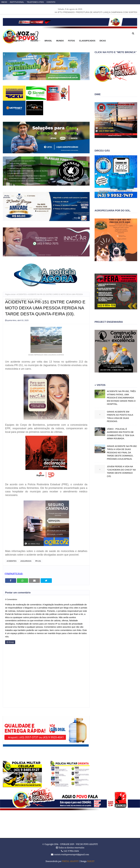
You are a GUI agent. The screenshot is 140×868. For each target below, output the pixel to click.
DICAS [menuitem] (103, 41)
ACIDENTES (22, 294)
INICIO (4, 2)
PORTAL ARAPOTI (70, 861)
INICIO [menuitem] (8, 41)
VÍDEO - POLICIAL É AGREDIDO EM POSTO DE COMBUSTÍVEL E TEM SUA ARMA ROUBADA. (120, 434)
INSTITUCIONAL (17, 2)
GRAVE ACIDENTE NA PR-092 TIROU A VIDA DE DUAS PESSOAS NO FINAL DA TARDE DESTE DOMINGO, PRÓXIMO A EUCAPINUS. (122, 452)
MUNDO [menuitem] (60, 41)
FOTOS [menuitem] (71, 41)
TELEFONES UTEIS (35, 2)
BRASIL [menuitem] (48, 41)
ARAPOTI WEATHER (70, 824)
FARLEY (91, 861)
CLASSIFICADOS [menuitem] (87, 41)
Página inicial (10, 294)
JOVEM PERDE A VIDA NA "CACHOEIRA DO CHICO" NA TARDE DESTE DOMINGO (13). (121, 471)
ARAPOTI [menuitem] (20, 41)
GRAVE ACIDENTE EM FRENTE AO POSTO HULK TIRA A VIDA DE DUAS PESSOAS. (120, 417)
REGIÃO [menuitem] (34, 41)
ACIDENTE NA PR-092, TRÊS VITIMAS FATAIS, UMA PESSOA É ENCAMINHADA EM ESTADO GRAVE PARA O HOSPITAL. (121, 398)
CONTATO (51, 2)
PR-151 (38, 561)
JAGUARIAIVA (26, 561)
